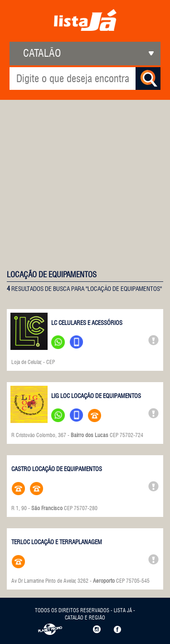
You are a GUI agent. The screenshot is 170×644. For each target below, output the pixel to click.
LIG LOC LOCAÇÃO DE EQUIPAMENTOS (96, 396)
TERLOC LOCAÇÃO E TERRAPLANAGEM (57, 542)
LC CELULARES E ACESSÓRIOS (87, 323)
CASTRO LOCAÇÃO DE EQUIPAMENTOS (57, 469)
